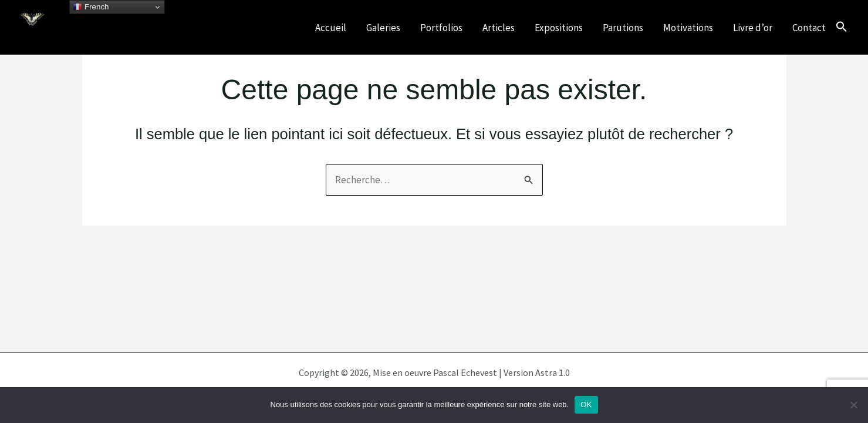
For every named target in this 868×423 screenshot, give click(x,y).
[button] (842, 27)
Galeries (383, 28)
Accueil (331, 28)
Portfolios (441, 28)
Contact (809, 28)
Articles (499, 28)
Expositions (559, 28)
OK (586, 404)
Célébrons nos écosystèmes (124, 35)
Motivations (688, 28)
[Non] (853, 405)
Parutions (623, 28)
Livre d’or (753, 28)
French (91, 7)
